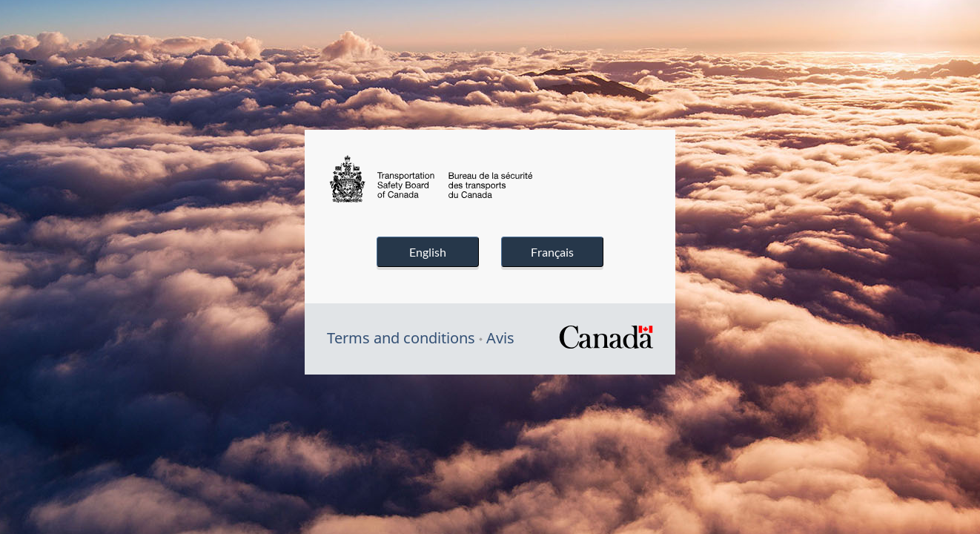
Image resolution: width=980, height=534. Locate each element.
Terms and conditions (401, 338)
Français (552, 252)
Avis (500, 338)
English (428, 252)
